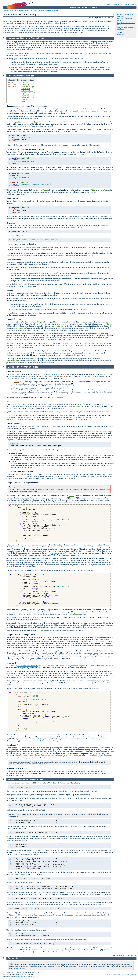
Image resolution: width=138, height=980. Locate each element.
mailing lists (20, 968)
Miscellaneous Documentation (48, 10)
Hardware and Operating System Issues (125, 15)
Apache (6, 10)
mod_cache (27, 426)
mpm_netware (43, 376)
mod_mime (74, 417)
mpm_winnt (64, 376)
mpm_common (12, 85)
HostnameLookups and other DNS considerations (27, 106)
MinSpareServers (27, 97)
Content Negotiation (13, 255)
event (16, 386)
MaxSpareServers (27, 95)
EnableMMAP (25, 89)
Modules (110, 4)
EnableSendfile (27, 91)
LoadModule (79, 406)
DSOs (22, 406)
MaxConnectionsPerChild (57, 351)
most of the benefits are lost (45, 363)
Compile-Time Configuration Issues (24, 367)
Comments (121, 35)
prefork (17, 390)
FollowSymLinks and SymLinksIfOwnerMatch (25, 149)
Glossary (127, 4)
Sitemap (134, 4)
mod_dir (11, 83)
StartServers (26, 101)
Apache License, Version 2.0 (24, 976)
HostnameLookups (27, 87)
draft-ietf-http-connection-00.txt (28, 666)
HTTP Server (14, 10)
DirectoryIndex (27, 85)
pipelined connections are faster (33, 741)
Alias (93, 190)
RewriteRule (103, 190)
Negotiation (11, 223)
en (103, 18)
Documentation (24, 10)
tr (113, 18)
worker (16, 382)
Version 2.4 (34, 10)
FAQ (122, 4)
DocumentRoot (41, 190)
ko (109, 18)
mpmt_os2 (53, 376)
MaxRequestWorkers (22, 46)
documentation (58, 397)
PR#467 (54, 555)
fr (106, 18)
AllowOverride (26, 83)
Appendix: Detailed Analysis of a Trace (26, 779)
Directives (116, 4)
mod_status (12, 87)
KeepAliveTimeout (28, 93)
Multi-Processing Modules (55, 374)
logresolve (98, 111)
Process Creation (14, 319)
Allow (19, 122)
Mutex (12, 618)
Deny (36, 122)
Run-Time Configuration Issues (22, 76)
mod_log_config (95, 417)
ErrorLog (64, 345)
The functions (11, 610)
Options (24, 99)
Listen (72, 496)
